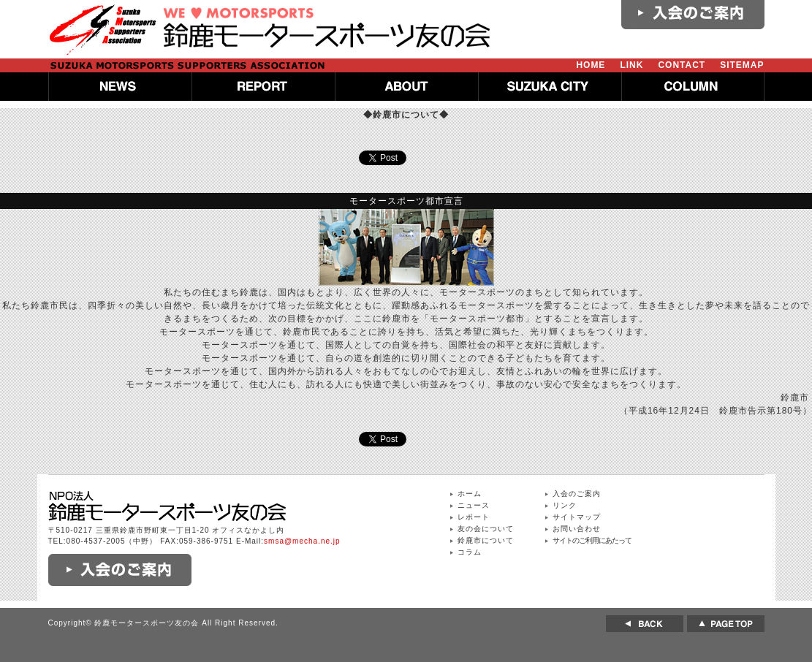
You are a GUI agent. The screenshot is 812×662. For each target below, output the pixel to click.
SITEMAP (742, 65)
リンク (565, 505)
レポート (474, 517)
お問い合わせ (577, 529)
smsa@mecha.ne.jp (302, 541)
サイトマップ (577, 517)
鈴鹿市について (486, 540)
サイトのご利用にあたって (592, 540)
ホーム (470, 494)
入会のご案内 (577, 494)
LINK (631, 65)
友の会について (486, 529)
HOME (591, 65)
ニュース (474, 505)
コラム (470, 552)
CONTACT (682, 65)
